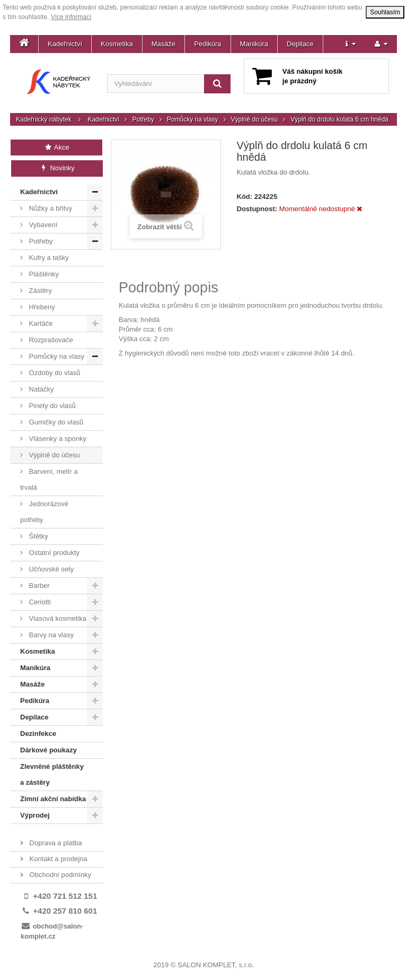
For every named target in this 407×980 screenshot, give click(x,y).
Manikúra (254, 44)
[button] (351, 44)
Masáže (164, 44)
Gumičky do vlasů (55, 422)
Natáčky (41, 389)
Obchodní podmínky (59, 875)
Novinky (57, 168)
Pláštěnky (43, 274)
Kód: (245, 197)
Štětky (38, 536)
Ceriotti (39, 602)
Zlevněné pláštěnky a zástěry (52, 774)
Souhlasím (385, 12)
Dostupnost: (257, 209)
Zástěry (39, 290)
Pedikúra (207, 44)
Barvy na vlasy (50, 635)
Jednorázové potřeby (44, 512)
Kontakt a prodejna (57, 859)
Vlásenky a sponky (57, 439)
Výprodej (35, 815)
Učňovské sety (50, 569)
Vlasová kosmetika (57, 618)
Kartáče (40, 323)
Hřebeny (41, 307)
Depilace (300, 44)
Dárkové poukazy (48, 750)
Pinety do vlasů (51, 406)
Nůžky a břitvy (50, 208)
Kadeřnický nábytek (44, 119)
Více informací (71, 17)
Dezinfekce (38, 734)
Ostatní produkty (53, 553)
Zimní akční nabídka (53, 799)
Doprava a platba (55, 843)
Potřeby (143, 119)
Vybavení (42, 225)
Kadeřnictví (65, 44)
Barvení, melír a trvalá (49, 479)
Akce (56, 147)
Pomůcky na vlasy (193, 119)
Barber (38, 586)
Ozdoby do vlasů (54, 373)
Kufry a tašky (48, 258)
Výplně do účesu (255, 119)
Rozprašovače (50, 340)
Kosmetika (117, 44)
